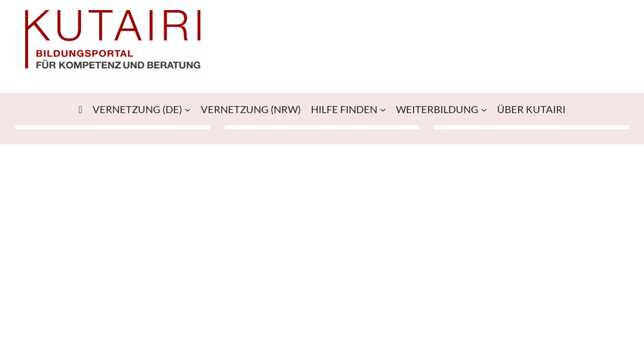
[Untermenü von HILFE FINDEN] (383, 109)
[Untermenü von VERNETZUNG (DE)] (188, 109)
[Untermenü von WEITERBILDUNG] (484, 109)
